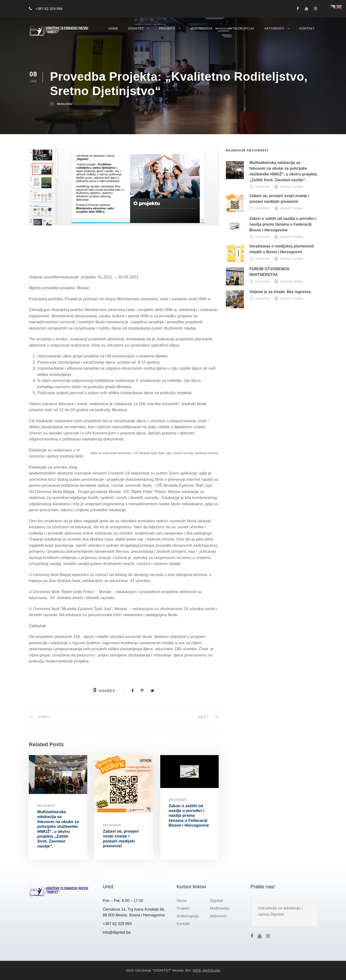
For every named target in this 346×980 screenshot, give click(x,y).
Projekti (167, 28)
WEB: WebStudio (206, 970)
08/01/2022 (65, 104)
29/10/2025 (46, 806)
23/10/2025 (262, 282)
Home (113, 28)
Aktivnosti (274, 28)
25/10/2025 (178, 800)
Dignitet (136, 28)
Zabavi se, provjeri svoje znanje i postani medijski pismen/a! (121, 839)
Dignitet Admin (291, 187)
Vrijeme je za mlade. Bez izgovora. (281, 292)
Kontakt (307, 28)
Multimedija (201, 28)
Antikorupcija (241, 28)
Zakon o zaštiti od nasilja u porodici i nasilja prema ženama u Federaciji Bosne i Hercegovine (189, 816)
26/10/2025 (112, 825)
